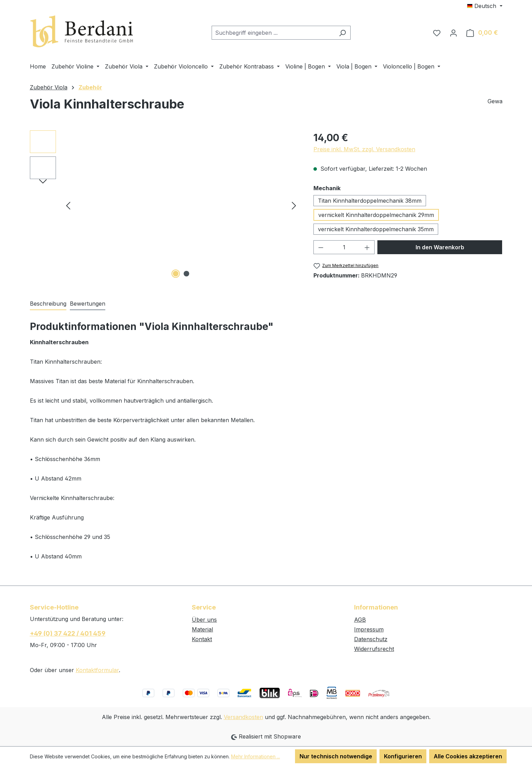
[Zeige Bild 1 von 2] (175, 274)
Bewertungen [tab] (88, 304)
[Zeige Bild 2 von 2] (186, 274)
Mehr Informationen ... (256, 756)
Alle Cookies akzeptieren (468, 756)
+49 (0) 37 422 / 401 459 (68, 633)
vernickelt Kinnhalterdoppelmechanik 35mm (376, 229)
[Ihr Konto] (453, 33)
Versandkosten (243, 717)
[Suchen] (342, 33)
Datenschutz (371, 639)
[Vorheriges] (68, 205)
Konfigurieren (403, 756)
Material (202, 629)
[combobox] (273, 33)
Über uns (204, 620)
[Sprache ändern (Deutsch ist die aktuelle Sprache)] (485, 6)
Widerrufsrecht (374, 649)
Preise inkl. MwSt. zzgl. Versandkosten (364, 149)
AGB (360, 620)
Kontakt (202, 639)
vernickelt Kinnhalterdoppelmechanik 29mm (376, 215)
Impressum (369, 629)
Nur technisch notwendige (336, 756)
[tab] (48, 304)
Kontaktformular (97, 670)
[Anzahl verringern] (321, 247)
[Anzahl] (344, 247)
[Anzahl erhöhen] (367, 247)
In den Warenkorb (440, 247)
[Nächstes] (294, 205)
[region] (165, 205)
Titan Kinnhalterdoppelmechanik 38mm (370, 201)
